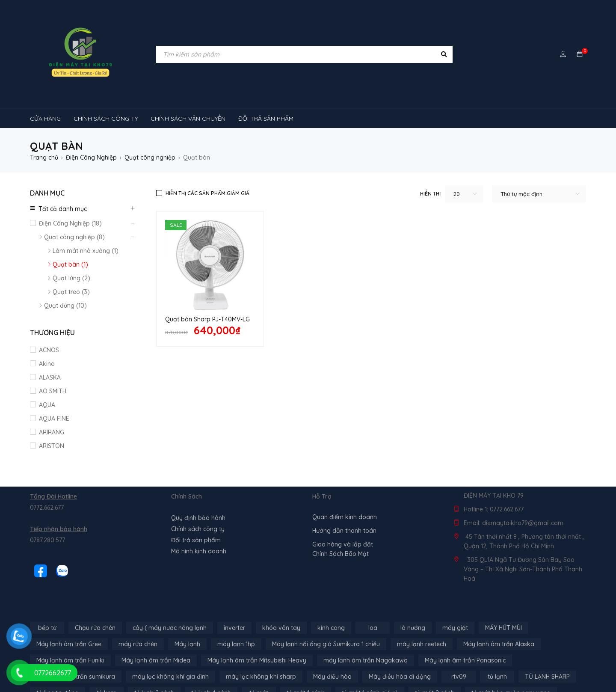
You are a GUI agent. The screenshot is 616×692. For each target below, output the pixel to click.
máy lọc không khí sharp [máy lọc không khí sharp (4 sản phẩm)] (261, 632)
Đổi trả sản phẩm (196, 496)
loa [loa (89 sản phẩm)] (373, 583)
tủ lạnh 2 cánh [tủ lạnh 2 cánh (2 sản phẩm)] (154, 648)
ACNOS (49, 350)
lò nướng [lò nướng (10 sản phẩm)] (413, 583)
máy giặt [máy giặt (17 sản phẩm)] (455, 583)
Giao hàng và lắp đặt (343, 500)
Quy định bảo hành (198, 473)
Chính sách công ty (198, 484)
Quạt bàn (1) (70, 264)
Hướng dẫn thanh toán (344, 486)
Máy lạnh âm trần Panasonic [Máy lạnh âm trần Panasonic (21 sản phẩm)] (465, 616)
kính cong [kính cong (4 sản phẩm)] (331, 583)
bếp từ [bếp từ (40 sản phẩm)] (47, 583)
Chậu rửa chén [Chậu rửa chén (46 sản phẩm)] (95, 583)
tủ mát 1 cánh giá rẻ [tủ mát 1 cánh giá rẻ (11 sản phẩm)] (370, 648)
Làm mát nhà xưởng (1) (86, 251)
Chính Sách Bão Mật (341, 509)
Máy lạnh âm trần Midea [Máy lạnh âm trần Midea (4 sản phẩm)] (156, 616)
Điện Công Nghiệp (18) (70, 223)
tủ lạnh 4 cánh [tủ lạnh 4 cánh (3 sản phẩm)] (211, 648)
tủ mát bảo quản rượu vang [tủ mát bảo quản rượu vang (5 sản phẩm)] (511, 648)
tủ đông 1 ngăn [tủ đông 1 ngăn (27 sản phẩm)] (160, 665)
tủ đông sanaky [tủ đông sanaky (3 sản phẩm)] (348, 665)
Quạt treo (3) (71, 292)
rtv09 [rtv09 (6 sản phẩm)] (459, 632)
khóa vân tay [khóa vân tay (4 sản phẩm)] (281, 583)
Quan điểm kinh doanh (345, 472)
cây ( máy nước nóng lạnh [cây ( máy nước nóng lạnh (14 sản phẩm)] (170, 583)
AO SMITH (53, 391)
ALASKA (50, 377)
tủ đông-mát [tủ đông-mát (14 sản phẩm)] (104, 665)
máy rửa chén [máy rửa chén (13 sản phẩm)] (138, 600)
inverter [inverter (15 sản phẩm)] (234, 583)
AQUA (47, 405)
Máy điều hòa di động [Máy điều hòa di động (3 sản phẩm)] (400, 632)
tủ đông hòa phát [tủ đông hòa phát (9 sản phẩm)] (284, 665)
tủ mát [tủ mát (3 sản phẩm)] (259, 648)
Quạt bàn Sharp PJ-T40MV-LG (207, 319)
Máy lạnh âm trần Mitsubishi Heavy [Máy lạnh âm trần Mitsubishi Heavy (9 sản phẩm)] (257, 616)
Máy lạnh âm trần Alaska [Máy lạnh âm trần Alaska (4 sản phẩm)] (499, 600)
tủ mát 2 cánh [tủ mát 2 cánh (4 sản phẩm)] (435, 648)
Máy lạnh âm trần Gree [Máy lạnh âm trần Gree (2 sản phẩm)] (69, 600)
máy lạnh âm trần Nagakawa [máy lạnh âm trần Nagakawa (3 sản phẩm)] (366, 616)
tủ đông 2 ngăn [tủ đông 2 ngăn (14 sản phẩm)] (220, 665)
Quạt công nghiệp (150, 157)
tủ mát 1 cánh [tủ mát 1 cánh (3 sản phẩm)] (306, 648)
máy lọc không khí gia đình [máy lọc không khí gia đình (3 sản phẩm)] (170, 632)
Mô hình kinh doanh (199, 507)
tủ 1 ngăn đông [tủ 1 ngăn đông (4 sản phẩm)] (58, 648)
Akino (47, 364)
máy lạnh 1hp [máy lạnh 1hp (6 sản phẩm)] (236, 600)
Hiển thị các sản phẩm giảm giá (207, 193)
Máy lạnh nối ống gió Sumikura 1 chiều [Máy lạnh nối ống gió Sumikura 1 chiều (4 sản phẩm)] (326, 600)
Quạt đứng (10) (65, 306)
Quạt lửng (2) (71, 278)
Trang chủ (44, 157)
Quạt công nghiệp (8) (74, 237)
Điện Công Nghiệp (91, 157)
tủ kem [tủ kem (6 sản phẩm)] (107, 648)
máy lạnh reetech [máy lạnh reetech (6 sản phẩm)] (422, 600)
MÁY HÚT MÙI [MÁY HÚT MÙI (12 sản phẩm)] (503, 583)
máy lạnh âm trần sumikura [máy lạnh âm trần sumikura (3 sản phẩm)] (76, 632)
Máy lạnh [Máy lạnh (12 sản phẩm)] (187, 600)
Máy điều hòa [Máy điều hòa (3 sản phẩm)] (332, 632)
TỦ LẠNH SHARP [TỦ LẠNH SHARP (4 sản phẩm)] (547, 632)
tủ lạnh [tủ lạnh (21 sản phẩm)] (497, 632)
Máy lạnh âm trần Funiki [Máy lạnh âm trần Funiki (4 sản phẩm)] (70, 616)
